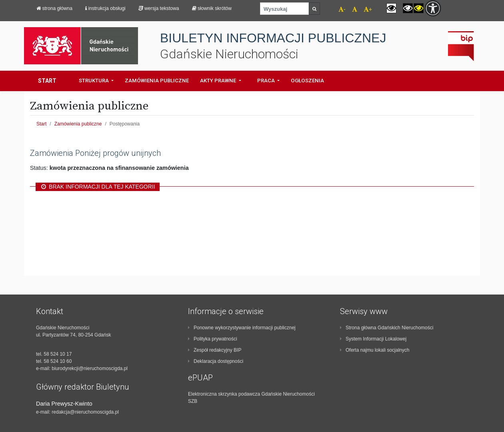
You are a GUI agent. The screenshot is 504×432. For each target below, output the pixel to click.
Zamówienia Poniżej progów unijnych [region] (95, 153)
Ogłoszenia (307, 81)
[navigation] (351, 10)
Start (47, 81)
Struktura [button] (94, 81)
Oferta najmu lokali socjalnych (375, 350)
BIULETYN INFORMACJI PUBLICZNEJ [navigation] (273, 38)
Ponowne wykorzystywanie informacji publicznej (242, 328)
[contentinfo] (100, 361)
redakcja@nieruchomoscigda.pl (85, 412)
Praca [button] (267, 81)
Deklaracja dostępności (216, 361)
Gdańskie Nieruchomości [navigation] (229, 54)
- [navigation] (342, 9)
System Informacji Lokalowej (373, 339)
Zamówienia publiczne (78, 124)
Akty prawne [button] (219, 81)
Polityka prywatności (213, 339)
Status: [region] (109, 168)
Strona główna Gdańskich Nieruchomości (387, 328)
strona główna (54, 8)
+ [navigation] (368, 9)
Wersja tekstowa (159, 8)
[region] (252, 187)
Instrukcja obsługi (105, 8)
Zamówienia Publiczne (157, 81)
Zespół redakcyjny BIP (215, 350)
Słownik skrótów (212, 8)
